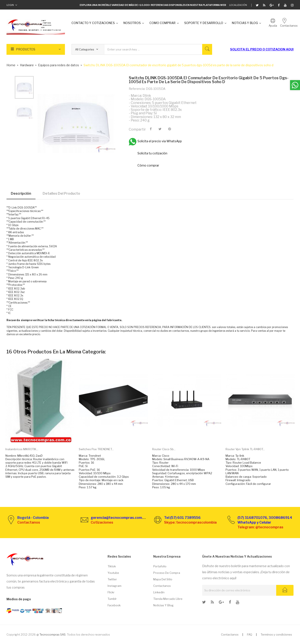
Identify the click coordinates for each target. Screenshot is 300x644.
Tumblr (112, 599)
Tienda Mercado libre (168, 599)
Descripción (21, 193)
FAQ (250, 634)
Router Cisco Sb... (164, 449)
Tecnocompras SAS (52, 634)
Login (10, 5)
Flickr (111, 592)
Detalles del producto (61, 193)
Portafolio (160, 566)
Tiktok (112, 566)
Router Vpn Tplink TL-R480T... (245, 449)
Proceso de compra (167, 573)
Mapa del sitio (163, 579)
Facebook (114, 605)
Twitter (112, 579)
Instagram (115, 586)
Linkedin (159, 592)
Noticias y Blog (163, 605)
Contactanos (162, 586)
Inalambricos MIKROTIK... (22, 449)
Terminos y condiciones (276, 634)
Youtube (113, 573)
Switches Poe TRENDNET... (96, 449)
